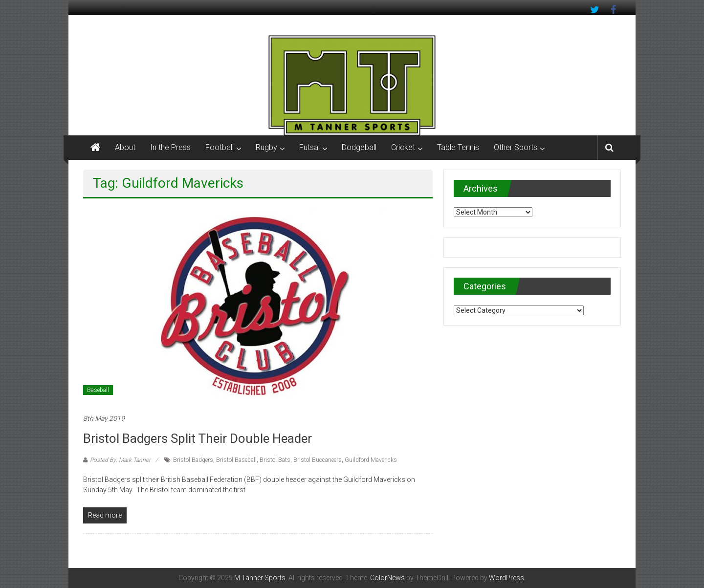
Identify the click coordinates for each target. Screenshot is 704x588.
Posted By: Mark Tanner (120, 460)
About (125, 147)
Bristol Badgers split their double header (198, 438)
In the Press (170, 147)
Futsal (309, 147)
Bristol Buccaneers (318, 460)
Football (220, 147)
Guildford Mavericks (371, 460)
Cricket (403, 147)
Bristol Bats (275, 460)
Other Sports (516, 147)
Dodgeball (359, 147)
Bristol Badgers (193, 460)
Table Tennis (458, 147)
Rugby (266, 147)
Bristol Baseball (236, 460)
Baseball (98, 390)
